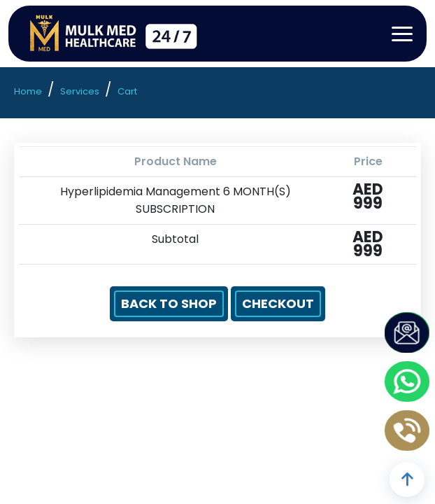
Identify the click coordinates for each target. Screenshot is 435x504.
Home (28, 91)
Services (80, 91)
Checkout (278, 303)
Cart (127, 91)
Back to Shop (169, 303)
